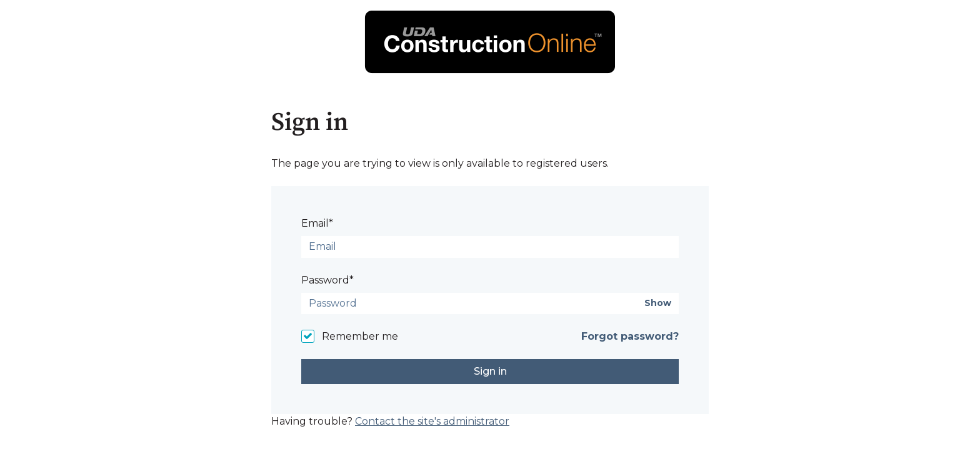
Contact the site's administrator (432, 421)
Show (658, 303)
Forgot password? (630, 336)
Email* (317, 223)
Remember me (360, 336)
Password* (327, 280)
